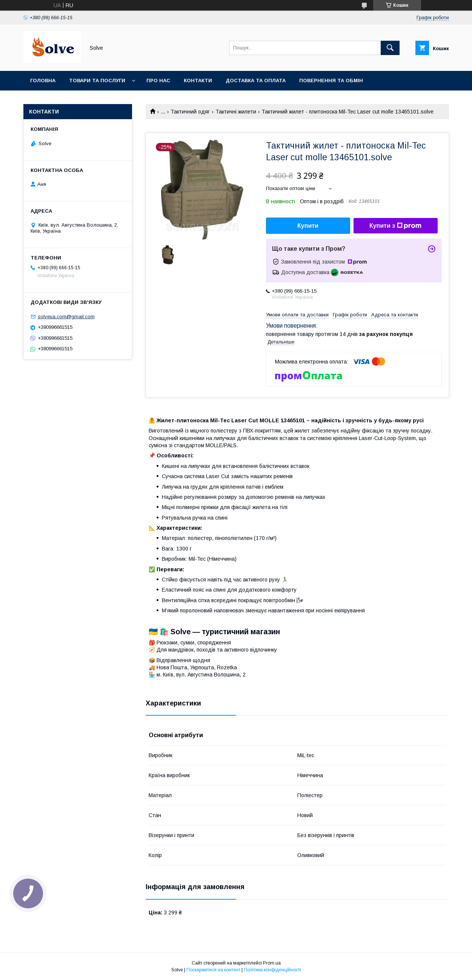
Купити (308, 226)
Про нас (158, 81)
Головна (43, 81)
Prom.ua (272, 963)
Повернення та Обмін (331, 81)
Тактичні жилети (236, 112)
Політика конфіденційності (272, 970)
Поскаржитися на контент (213, 970)
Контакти (198, 81)
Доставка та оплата (256, 81)
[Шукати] (390, 48)
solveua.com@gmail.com (66, 317)
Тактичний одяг (190, 112)
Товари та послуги (97, 81)
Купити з (395, 226)
